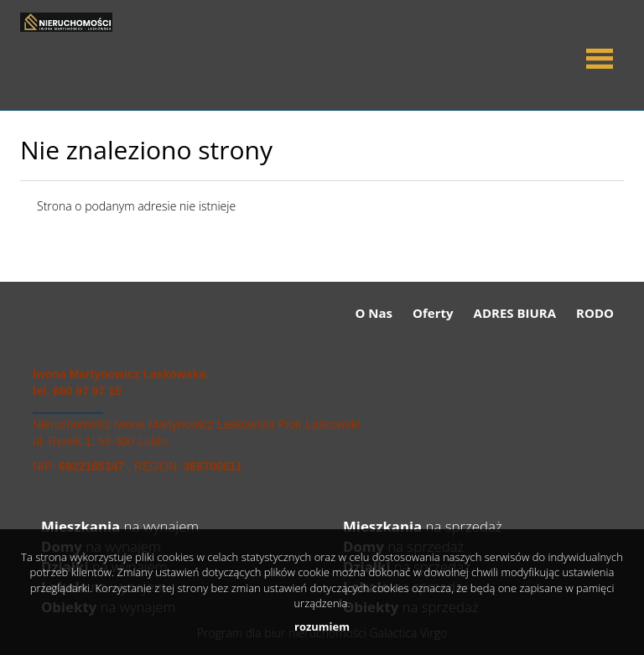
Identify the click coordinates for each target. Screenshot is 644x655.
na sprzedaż (423, 526)
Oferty (433, 313)
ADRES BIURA (515, 313)
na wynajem (120, 526)
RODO (595, 313)
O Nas (374, 313)
